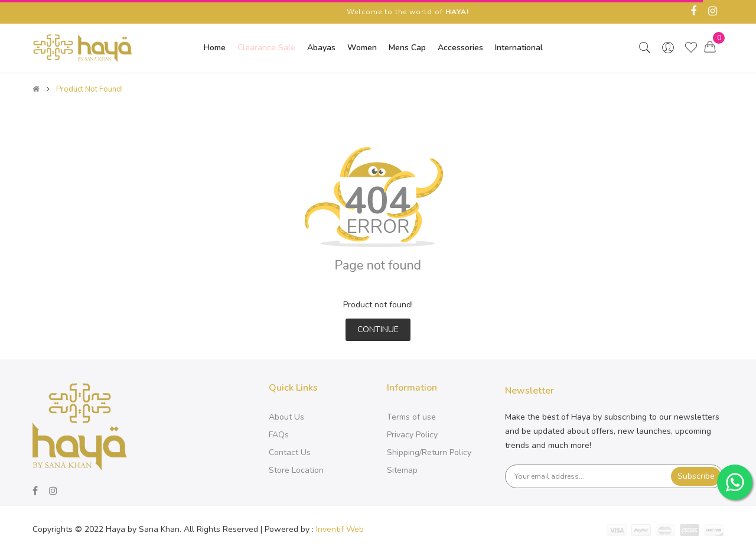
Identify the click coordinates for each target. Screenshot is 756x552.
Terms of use (411, 417)
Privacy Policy (412, 435)
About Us (286, 417)
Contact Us (290, 452)
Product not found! (89, 89)
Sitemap (402, 470)
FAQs (279, 435)
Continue (378, 329)
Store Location (296, 470)
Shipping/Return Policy (429, 452)
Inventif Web (340, 529)
